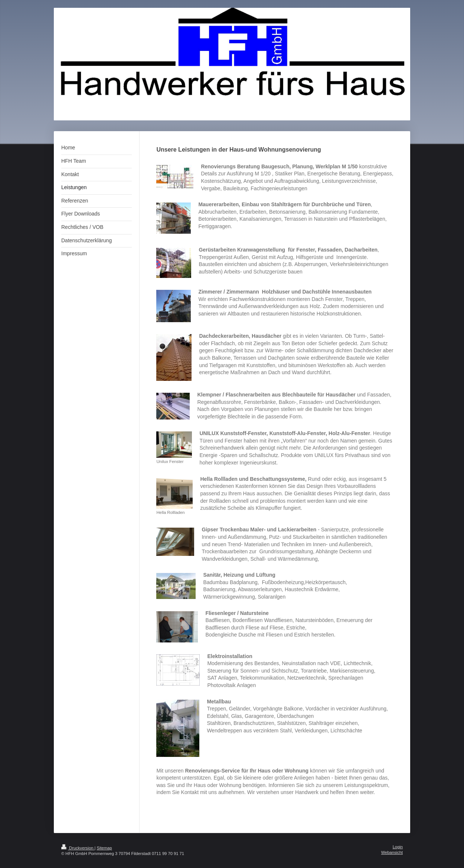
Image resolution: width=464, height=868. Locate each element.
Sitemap (104, 848)
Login (398, 847)
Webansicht (392, 852)
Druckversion (78, 848)
